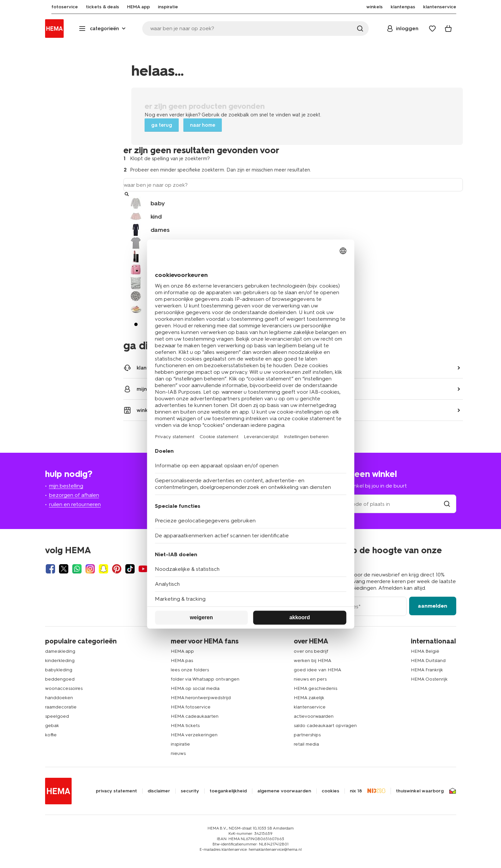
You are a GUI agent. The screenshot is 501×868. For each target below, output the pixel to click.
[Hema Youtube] (143, 569)
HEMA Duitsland (428, 661)
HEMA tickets (185, 726)
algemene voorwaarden (284, 791)
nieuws (178, 753)
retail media (306, 744)
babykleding (59, 670)
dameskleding (60, 651)
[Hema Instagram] (90, 569)
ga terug (162, 125)
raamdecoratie (61, 707)
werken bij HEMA (313, 661)
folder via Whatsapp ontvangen (205, 679)
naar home (203, 125)
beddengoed (60, 679)
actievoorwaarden (314, 716)
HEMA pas (182, 661)
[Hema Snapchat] (103, 569)
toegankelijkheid (228, 791)
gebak (52, 726)
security (190, 791)
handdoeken (59, 698)
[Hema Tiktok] (130, 569)
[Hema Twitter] (64, 569)
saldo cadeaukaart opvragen (325, 726)
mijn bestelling (66, 486)
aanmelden (433, 606)
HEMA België (425, 651)
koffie (51, 735)
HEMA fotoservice (191, 707)
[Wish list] (432, 29)
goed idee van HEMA (317, 670)
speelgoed (57, 716)
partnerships (307, 735)
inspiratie (180, 744)
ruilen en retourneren (75, 504)
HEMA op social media (195, 688)
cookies (330, 791)
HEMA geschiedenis (315, 688)
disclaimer (159, 791)
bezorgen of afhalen (74, 495)
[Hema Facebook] (50, 569)
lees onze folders (190, 670)
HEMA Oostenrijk (429, 679)
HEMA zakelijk (309, 698)
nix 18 (356, 791)
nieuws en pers (310, 679)
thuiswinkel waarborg (420, 791)
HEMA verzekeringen (194, 735)
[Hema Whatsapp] (77, 569)
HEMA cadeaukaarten (195, 716)
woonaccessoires (64, 688)
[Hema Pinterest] (117, 569)
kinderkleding (60, 661)
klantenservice (310, 707)
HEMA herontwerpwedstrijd (201, 698)
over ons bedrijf (311, 651)
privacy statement (116, 791)
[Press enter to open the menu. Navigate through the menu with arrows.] (103, 29)
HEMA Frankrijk (427, 670)
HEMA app (182, 651)
